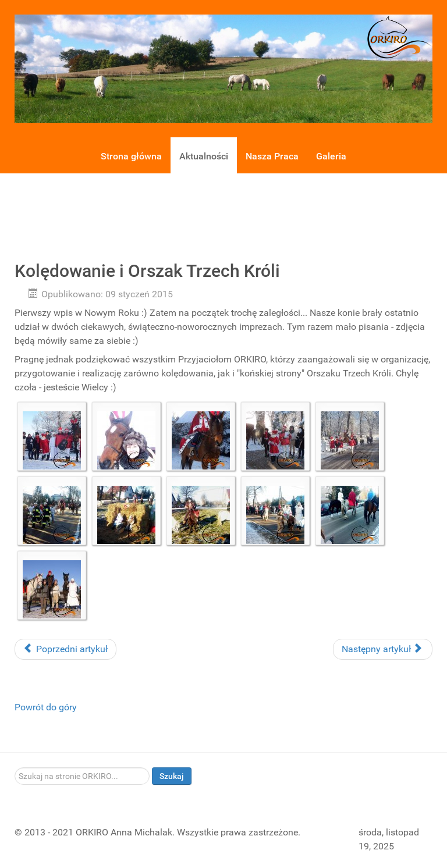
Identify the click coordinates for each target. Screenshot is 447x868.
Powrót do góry (46, 707)
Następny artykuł (382, 649)
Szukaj (172, 776)
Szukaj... (15, 768)
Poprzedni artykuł (65, 649)
